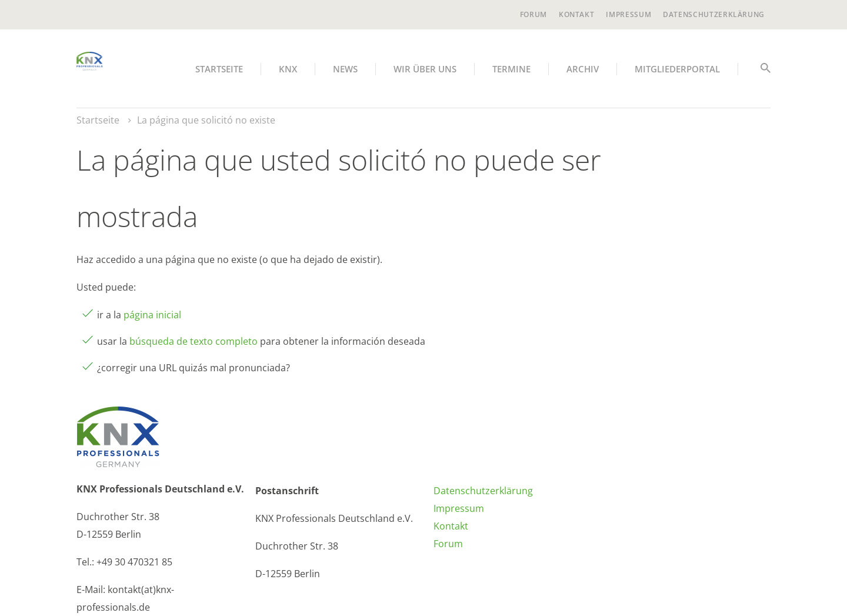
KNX (288, 69)
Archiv (583, 69)
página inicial (152, 315)
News (345, 69)
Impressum (628, 14)
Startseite (219, 69)
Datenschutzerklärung (714, 14)
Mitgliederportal (677, 69)
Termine (511, 69)
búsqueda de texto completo (194, 341)
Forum (533, 14)
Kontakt (576, 14)
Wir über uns (425, 69)
